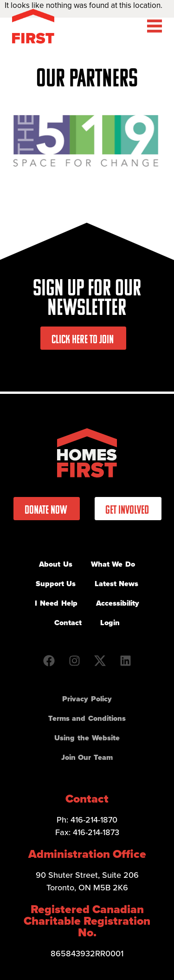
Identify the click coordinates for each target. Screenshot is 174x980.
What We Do (113, 564)
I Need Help (56, 603)
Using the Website (87, 738)
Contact (68, 623)
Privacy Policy (87, 699)
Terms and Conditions (87, 718)
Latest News (117, 584)
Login (110, 623)
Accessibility (118, 603)
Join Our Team (87, 757)
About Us (56, 564)
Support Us (56, 584)
